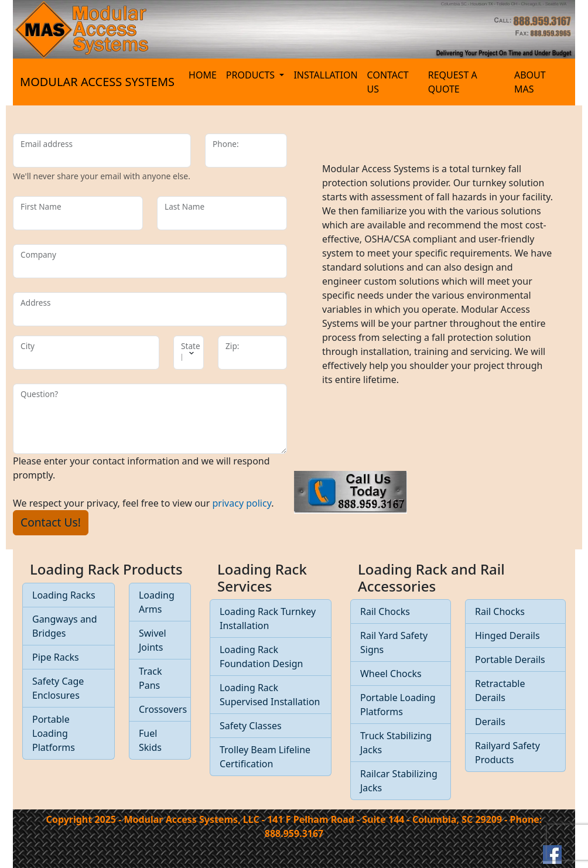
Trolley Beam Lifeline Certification (265, 757)
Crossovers (163, 709)
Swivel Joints (153, 640)
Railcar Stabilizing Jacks (399, 781)
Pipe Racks (56, 657)
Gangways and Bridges (65, 626)
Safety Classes (251, 726)
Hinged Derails (507, 635)
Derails (490, 722)
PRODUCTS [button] (252, 75)
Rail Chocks (385, 611)
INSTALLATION (325, 75)
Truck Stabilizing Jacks (396, 743)
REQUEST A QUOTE (453, 82)
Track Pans (151, 678)
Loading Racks (64, 595)
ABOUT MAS (530, 82)
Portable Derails (510, 659)
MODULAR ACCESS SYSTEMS (97, 82)
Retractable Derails (500, 691)
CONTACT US (388, 82)
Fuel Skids (150, 740)
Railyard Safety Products (507, 753)
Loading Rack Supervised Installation (270, 695)
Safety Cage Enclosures (58, 688)
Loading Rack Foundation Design (261, 657)
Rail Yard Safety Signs (394, 643)
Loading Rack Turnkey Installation (268, 618)
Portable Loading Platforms (54, 733)
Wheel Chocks (391, 674)
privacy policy (242, 503)
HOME (203, 75)
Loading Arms (157, 602)
